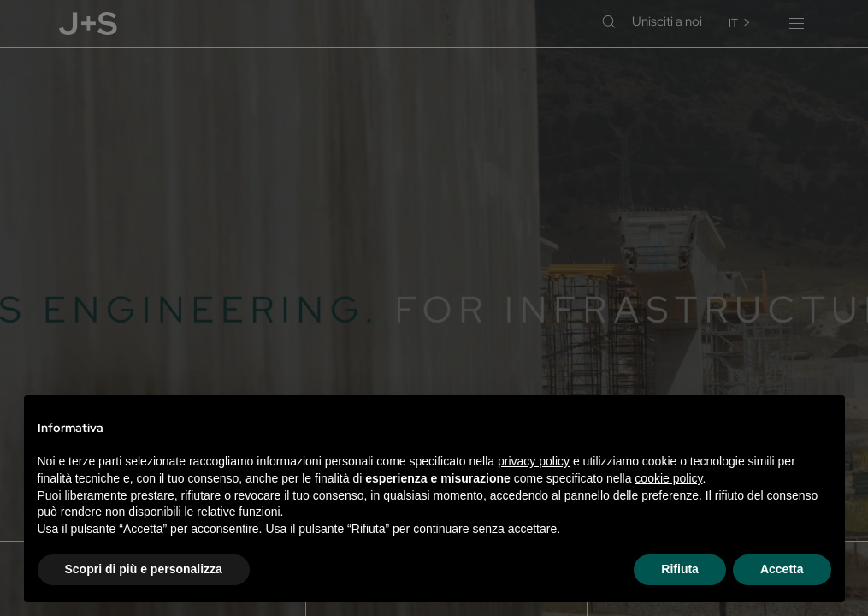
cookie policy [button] (668, 478)
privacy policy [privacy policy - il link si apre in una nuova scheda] (534, 461)
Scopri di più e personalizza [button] (144, 569)
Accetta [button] (782, 569)
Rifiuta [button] (680, 569)
